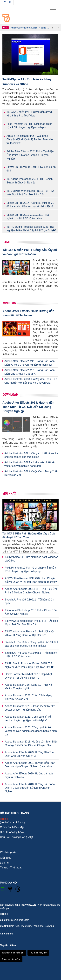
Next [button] (58, 28)
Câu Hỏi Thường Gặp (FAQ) (16, 837)
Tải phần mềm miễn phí (13, 953)
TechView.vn (28, 905)
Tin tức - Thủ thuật (11, 868)
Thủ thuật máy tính (38, 953)
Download (10, 395)
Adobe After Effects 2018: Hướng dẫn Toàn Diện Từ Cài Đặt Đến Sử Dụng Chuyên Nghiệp (30, 28)
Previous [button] (52, 28)
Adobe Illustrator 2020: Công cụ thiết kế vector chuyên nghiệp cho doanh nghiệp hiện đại (31, 731)
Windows (9, 303)
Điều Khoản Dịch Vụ (12, 832)
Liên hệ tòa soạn (10, 2)
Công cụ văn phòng (11, 959)
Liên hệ (4, 863)
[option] (30, 28)
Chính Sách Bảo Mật (12, 827)
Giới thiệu (6, 858)
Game (6, 242)
